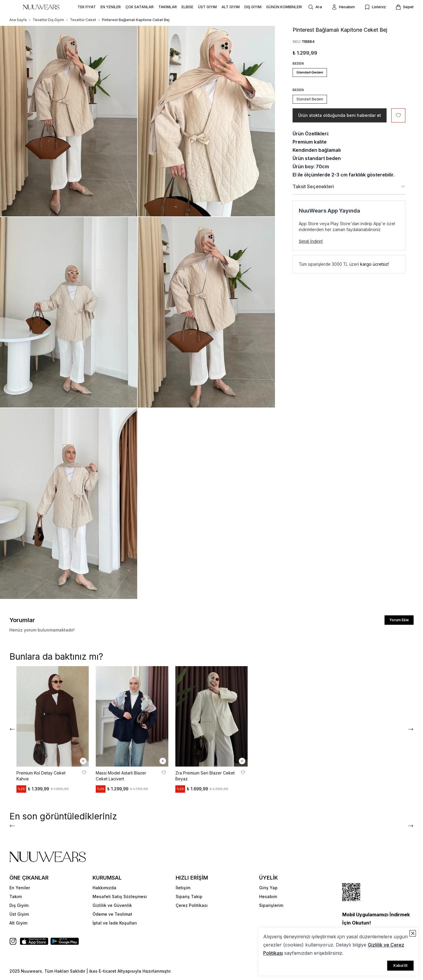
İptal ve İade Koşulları (115, 923)
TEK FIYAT (87, 7)
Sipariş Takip (189, 896)
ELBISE (187, 7)
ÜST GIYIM (207, 7)
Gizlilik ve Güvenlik (112, 905)
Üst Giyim (19, 914)
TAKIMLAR (168, 7)
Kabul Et (400, 965)
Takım (16, 896)
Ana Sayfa (18, 20)
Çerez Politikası (192, 905)
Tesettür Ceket (83, 20)
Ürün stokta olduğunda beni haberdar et (340, 115)
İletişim (183, 888)
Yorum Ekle (399, 620)
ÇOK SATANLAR (140, 7)
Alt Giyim (18, 923)
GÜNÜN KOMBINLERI (284, 7)
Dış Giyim (19, 905)
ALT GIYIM (231, 7)
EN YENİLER (111, 7)
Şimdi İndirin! (311, 241)
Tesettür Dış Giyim (48, 20)
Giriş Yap (268, 888)
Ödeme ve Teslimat (112, 914)
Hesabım (268, 896)
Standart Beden (310, 72)
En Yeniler (20, 888)
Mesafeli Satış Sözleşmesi (120, 896)
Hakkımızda (104, 888)
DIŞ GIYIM (253, 7)
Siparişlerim (271, 905)
